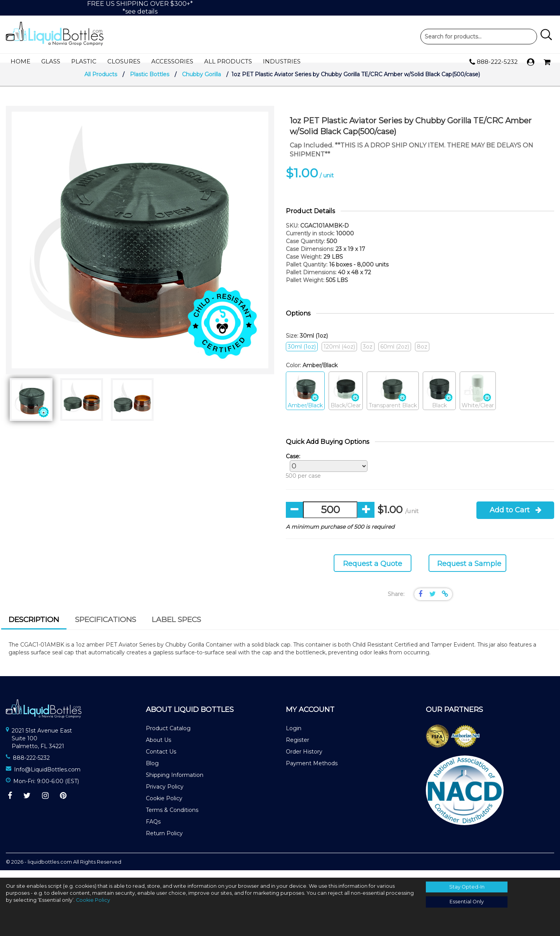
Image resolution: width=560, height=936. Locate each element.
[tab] (34, 628)
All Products (228, 62)
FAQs (153, 829)
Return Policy (164, 840)
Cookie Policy (164, 805)
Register (297, 747)
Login (294, 735)
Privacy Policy (165, 794)
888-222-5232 (493, 62)
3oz (368, 354)
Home (20, 62)
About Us (158, 747)
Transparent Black (393, 399)
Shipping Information (175, 782)
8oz (422, 354)
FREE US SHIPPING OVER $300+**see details (140, 8)
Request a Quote (373, 571)
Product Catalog (168, 735)
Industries (282, 62)
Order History (304, 759)
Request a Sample (469, 571)
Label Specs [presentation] (176, 627)
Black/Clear (346, 399)
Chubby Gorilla (201, 82)
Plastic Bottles (150, 82)
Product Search (479, 37)
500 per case (325, 473)
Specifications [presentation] (106, 627)
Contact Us (161, 759)
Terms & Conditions (172, 817)
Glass (51, 62)
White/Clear (478, 399)
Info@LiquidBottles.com (47, 777)
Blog (152, 770)
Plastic (84, 62)
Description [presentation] (34, 627)
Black (439, 399)
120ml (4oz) (339, 354)
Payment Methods (312, 770)
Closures (124, 62)
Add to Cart (515, 517)
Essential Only (467, 902)
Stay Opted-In (467, 887)
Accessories (172, 62)
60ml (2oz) (395, 354)
